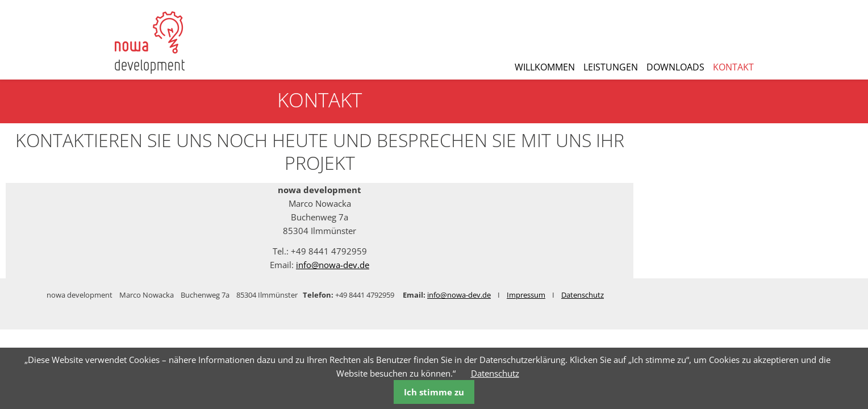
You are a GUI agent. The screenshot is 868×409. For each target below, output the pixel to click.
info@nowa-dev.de (447, 265)
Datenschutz (495, 373)
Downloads (675, 67)
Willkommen (545, 67)
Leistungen (611, 67)
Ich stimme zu (434, 392)
